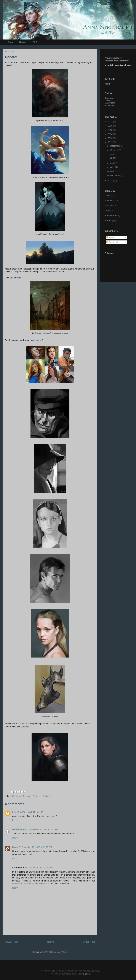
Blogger (87, 974)
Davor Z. (16, 847)
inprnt (107, 84)
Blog (10, 42)
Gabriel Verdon (20, 829)
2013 (110, 138)
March (114, 171)
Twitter (108, 100)
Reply (15, 820)
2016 (110, 126)
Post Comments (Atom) (56, 952)
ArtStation (109, 105)
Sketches (37, 796)
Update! (113, 158)
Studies (46, 796)
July (113, 154)
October (114, 150)
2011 (110, 181)
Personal (27, 796)
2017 (110, 122)
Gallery (23, 42)
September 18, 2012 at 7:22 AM (43, 829)
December (115, 146)
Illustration (17, 796)
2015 (110, 130)
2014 (110, 134)
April (113, 167)
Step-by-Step (111, 215)
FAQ (35, 42)
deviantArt (109, 98)
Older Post (89, 942)
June (113, 163)
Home (50, 942)
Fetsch (16, 812)
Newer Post (12, 942)
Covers (108, 196)
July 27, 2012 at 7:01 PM (31, 812)
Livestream (110, 103)
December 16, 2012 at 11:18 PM (37, 847)
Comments (113, 242)
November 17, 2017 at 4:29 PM (40, 868)
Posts (110, 237)
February (115, 175)
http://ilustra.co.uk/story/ (23, 884)
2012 (110, 142)
